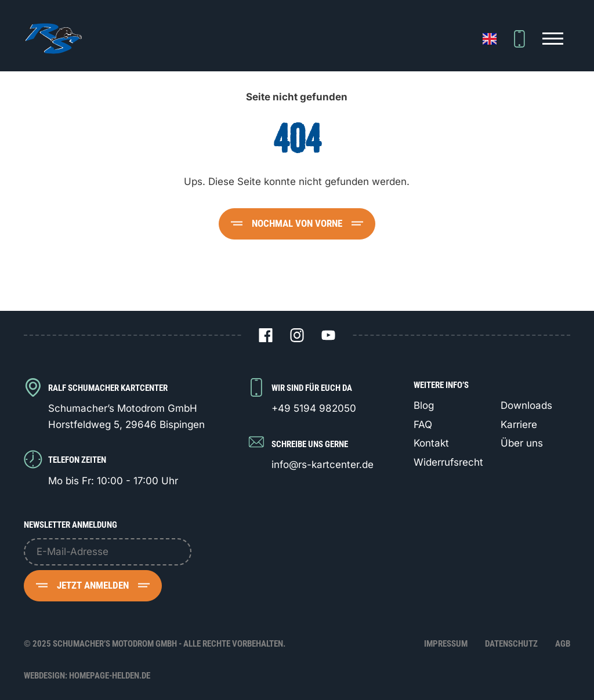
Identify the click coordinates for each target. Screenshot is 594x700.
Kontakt (431, 443)
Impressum (446, 644)
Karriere (519, 425)
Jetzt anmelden (93, 585)
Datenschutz (511, 644)
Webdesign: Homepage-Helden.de (87, 676)
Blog (424, 405)
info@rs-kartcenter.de (323, 465)
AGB (563, 644)
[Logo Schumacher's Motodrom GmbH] (53, 39)
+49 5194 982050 (314, 408)
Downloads (526, 405)
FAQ (423, 425)
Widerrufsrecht (448, 462)
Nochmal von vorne (297, 223)
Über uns (522, 443)
